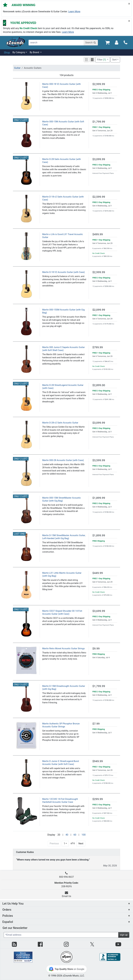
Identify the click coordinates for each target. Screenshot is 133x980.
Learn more (74, 12)
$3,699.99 (99, 611)
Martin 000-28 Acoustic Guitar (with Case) (63, 460)
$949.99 (98, 761)
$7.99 (96, 724)
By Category (19, 52)
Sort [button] (114, 60)
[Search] (91, 43)
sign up (124, 935)
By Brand (35, 52)
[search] (56, 43)
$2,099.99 (99, 310)
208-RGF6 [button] (66, 885)
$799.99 (98, 347)
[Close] (129, 4)
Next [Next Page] (81, 843)
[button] (86, 60)
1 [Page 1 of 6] (64, 843)
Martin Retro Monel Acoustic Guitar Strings (63, 648)
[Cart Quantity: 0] (107, 42)
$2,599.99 (99, 197)
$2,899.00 (99, 385)
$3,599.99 (99, 460)
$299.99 (98, 799)
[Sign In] (117, 42)
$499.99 (98, 234)
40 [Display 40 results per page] (67, 835)
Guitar (17, 68)
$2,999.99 (99, 84)
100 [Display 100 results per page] (84, 835)
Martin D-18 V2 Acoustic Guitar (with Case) (64, 272)
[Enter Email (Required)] (61, 935)
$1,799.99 (99, 122)
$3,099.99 (99, 159)
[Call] (125, 43)
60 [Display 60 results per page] (75, 835)
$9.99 (96, 649)
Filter (102, 60)
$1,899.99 (99, 498)
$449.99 (98, 573)
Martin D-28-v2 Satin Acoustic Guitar (60, 423)
